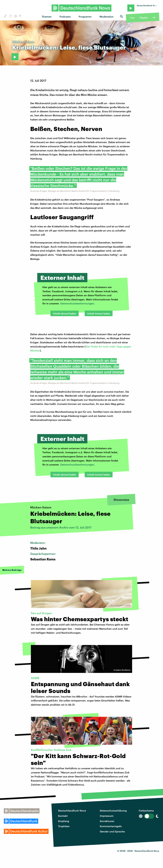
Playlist (144, 18)
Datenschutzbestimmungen (77, 303)
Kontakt (63, 816)
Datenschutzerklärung (113, 810)
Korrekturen (107, 821)
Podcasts (65, 17)
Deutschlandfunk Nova (72, 810)
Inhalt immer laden (99, 313)
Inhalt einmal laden (65, 313)
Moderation (106, 17)
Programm (85, 17)
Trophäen (64, 826)
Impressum (107, 816)
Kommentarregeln (111, 826)
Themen (47, 17)
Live (132, 18)
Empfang (64, 821)
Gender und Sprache (112, 831)
